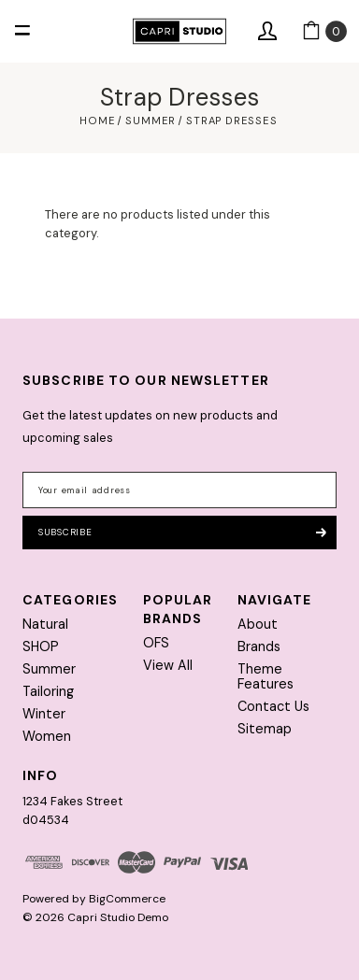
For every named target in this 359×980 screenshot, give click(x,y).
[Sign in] (267, 32)
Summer (49, 669)
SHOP (41, 646)
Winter (44, 714)
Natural (45, 624)
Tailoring (48, 691)
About (258, 624)
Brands (259, 646)
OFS (156, 643)
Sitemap (265, 729)
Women (47, 736)
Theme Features (266, 676)
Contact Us (273, 706)
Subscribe (181, 532)
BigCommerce (127, 899)
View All (168, 665)
